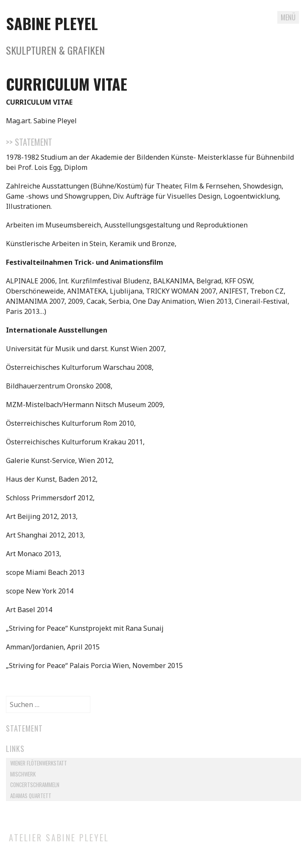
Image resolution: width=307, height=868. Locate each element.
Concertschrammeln (35, 785)
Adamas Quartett (31, 796)
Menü (288, 17)
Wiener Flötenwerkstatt (39, 763)
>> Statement (29, 142)
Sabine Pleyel (52, 23)
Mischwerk (23, 774)
